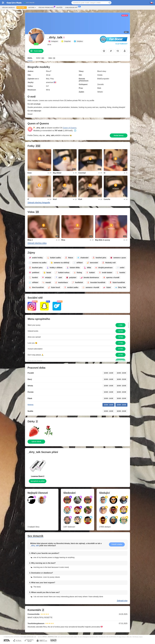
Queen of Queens (70, 128)
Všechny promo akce (47, 7)
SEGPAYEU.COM (52, 637)
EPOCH (45, 637)
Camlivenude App (72, 7)
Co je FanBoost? (121, 44)
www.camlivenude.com (30, 637)
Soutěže (59, 8)
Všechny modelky (8, 8)
